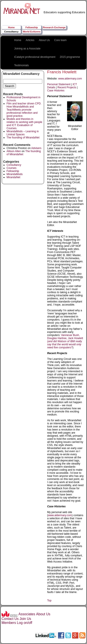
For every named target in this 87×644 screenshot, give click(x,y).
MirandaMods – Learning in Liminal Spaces (23, 133)
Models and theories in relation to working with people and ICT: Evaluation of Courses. (24, 124)
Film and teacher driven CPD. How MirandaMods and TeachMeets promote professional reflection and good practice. (24, 110)
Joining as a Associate (27, 49)
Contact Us (10, 619)
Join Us (25, 619)
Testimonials (21, 65)
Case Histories (56, 91)
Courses (12, 168)
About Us (44, 40)
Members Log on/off (17, 623)
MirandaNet (14, 177)
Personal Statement (59, 84)
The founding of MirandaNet (23, 138)
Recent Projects (67, 87)
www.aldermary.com (70, 79)
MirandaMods (15, 174)
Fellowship (32, 27)
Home (11, 27)
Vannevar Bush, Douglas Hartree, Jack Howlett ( (65, 341)
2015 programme (70, 57)
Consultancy (11, 32)
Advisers (36, 148)
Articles (30, 40)
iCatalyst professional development (35, 57)
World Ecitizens (32, 32)
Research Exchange (54, 27)
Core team (60, 40)
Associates (27, 614)
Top (49, 601)
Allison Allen (14, 151)
